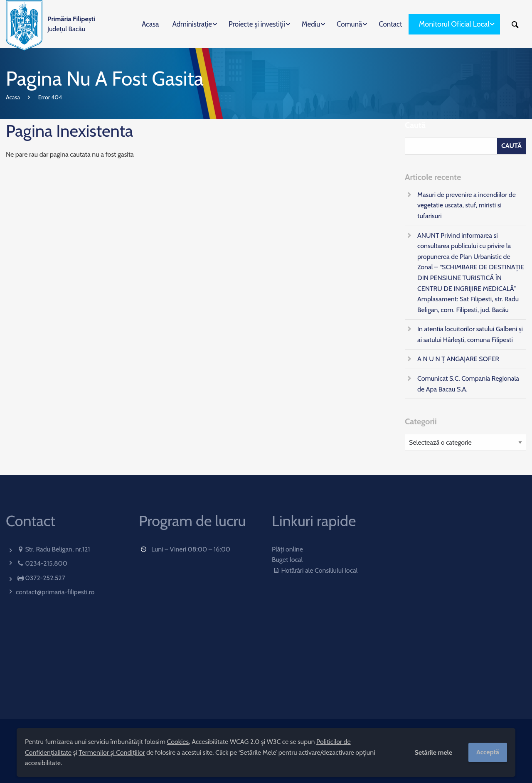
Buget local (287, 560)
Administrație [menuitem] (192, 24)
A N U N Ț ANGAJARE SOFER (458, 359)
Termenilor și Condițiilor (112, 752)
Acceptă (488, 752)
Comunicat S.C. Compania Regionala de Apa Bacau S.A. (468, 384)
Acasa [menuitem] (150, 24)
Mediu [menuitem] (311, 24)
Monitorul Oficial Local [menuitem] (454, 24)
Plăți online (287, 549)
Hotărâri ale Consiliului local (315, 570)
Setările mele (433, 752)
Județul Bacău (71, 24)
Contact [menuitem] (390, 24)
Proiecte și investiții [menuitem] (257, 24)
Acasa (13, 97)
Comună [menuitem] (349, 24)
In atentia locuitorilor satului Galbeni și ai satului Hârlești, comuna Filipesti (470, 334)
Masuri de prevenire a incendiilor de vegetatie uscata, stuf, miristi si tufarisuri (467, 205)
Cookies (178, 742)
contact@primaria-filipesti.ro (55, 592)
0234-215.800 (46, 563)
